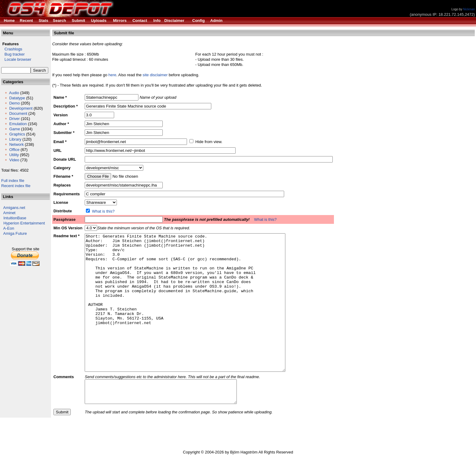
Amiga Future (15, 233)
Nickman (469, 9)
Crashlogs (12, 49)
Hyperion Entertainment (24, 223)
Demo (14, 103)
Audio (14, 93)
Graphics (17, 134)
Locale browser (16, 59)
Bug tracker (13, 54)
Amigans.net (14, 208)
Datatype (17, 98)
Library (15, 139)
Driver (14, 119)
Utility (14, 155)
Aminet (9, 213)
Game (14, 129)
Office (14, 150)
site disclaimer (155, 75)
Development (21, 108)
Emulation (18, 124)
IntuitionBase (15, 218)
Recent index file (16, 186)
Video (14, 160)
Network (16, 144)
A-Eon (9, 228)
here (112, 75)
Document (18, 113)
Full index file (13, 181)
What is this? (103, 211)
